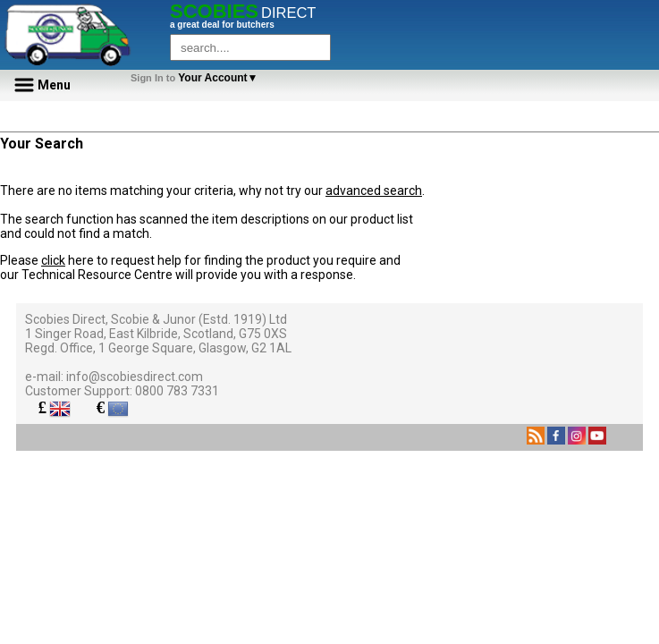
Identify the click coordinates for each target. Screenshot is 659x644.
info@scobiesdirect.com (135, 377)
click (53, 260)
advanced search (374, 191)
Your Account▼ (197, 78)
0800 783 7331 (177, 391)
